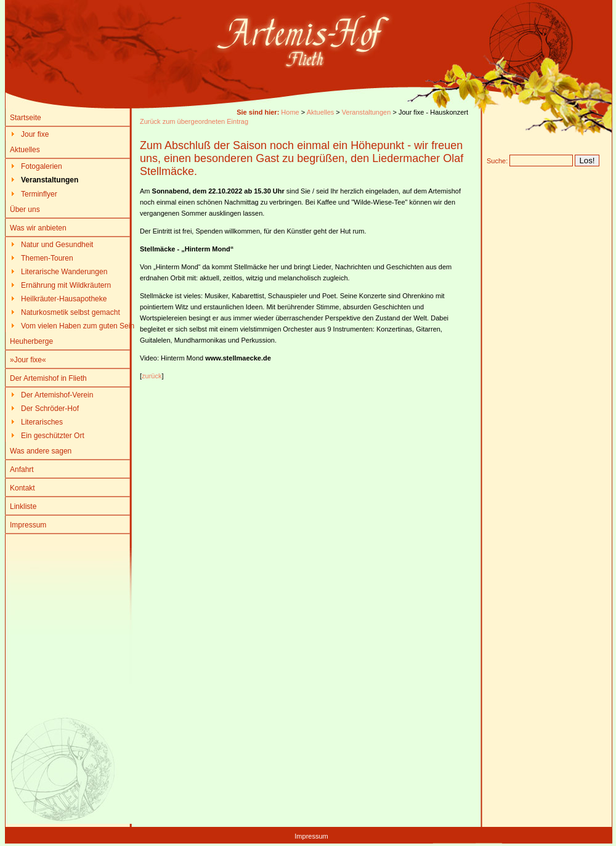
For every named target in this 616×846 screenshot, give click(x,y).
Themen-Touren (47, 258)
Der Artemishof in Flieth (48, 378)
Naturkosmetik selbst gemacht (71, 312)
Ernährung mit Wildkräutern (66, 285)
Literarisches (42, 422)
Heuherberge (31, 341)
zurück (152, 376)
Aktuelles (25, 150)
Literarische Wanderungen (64, 272)
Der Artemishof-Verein (57, 395)
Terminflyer (39, 194)
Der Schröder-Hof (50, 409)
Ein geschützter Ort (53, 436)
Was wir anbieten (38, 228)
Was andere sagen (41, 451)
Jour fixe (35, 134)
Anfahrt (22, 470)
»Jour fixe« (28, 360)
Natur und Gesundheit (57, 245)
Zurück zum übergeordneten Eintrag (194, 121)
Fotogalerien (42, 166)
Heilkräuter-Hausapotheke (64, 299)
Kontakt (22, 488)
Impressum (28, 525)
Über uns (25, 209)
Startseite (26, 118)
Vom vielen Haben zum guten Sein (78, 326)
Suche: (497, 161)
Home (290, 112)
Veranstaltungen (367, 112)
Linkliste (23, 506)
